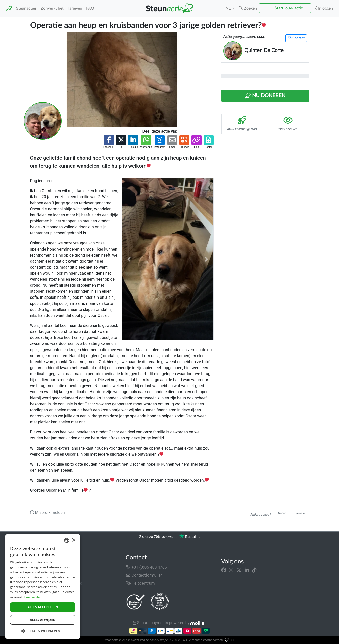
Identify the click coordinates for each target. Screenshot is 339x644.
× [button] (74, 540)
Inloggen (323, 8)
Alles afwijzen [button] (43, 620)
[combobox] (67, 540)
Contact (296, 38)
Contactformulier (144, 575)
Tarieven (75, 8)
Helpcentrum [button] (140, 583)
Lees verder (33, 597)
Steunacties (26, 8)
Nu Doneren (265, 96)
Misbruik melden (47, 512)
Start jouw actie (289, 8)
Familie (300, 513)
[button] (248, 8)
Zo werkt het (52, 8)
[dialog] (43, 587)
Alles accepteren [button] (43, 607)
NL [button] (229, 8)
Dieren (282, 513)
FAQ (90, 8)
